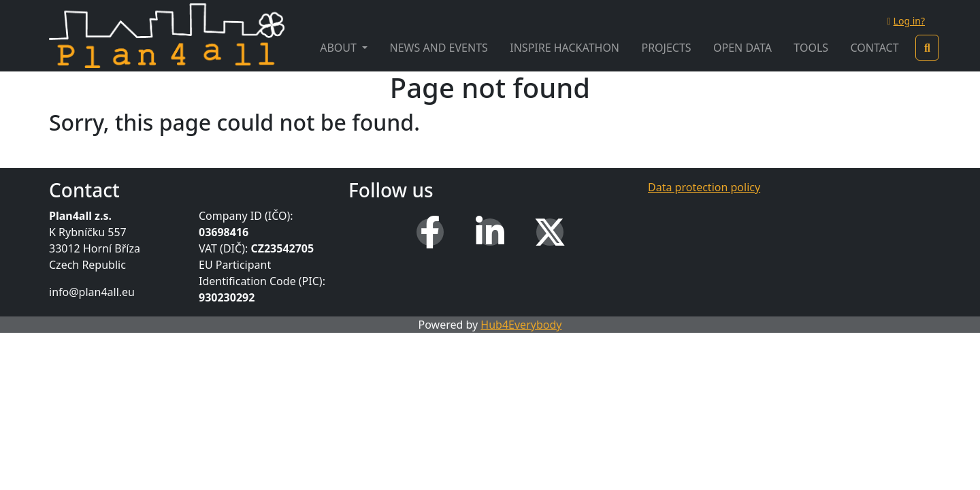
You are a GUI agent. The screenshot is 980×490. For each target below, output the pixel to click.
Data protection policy (704, 187)
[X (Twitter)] (550, 232)
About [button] (340, 48)
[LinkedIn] (490, 232)
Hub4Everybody (521, 325)
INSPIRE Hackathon (565, 48)
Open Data (742, 48)
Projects (666, 48)
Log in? (906, 21)
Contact (874, 48)
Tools (811, 48)
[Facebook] (430, 232)
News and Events (439, 48)
